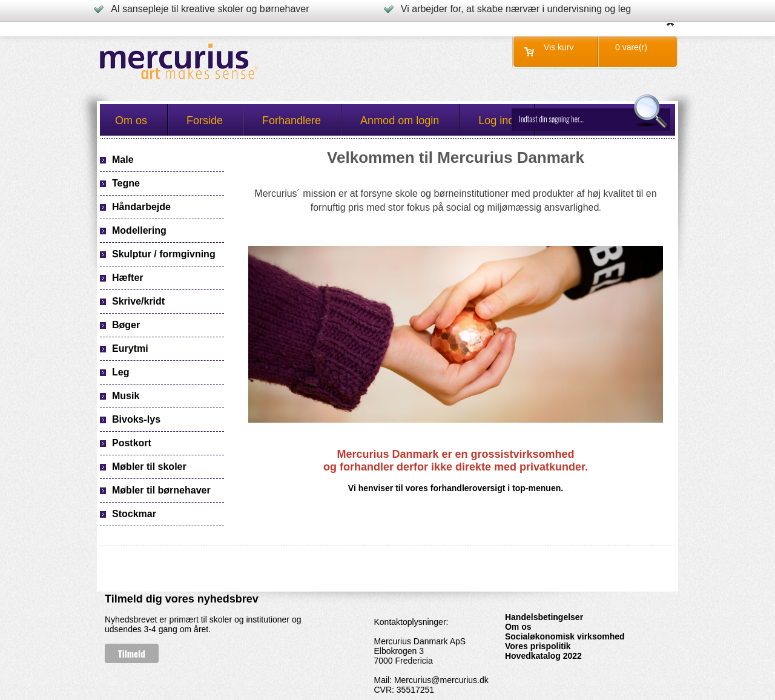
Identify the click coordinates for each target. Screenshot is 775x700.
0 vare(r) (631, 47)
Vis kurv (559, 47)
